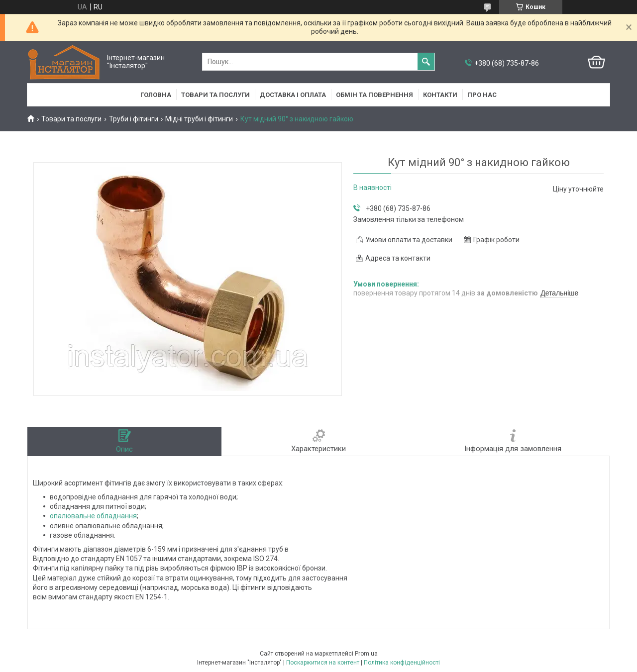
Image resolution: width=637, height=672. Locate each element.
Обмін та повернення (374, 95)
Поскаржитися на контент (323, 663)
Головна (156, 95)
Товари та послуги (215, 95)
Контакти (440, 95)
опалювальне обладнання (93, 516)
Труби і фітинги (134, 119)
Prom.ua (366, 654)
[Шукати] (426, 62)
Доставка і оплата (293, 95)
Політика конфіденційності (402, 663)
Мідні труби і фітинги (199, 119)
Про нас (482, 95)
